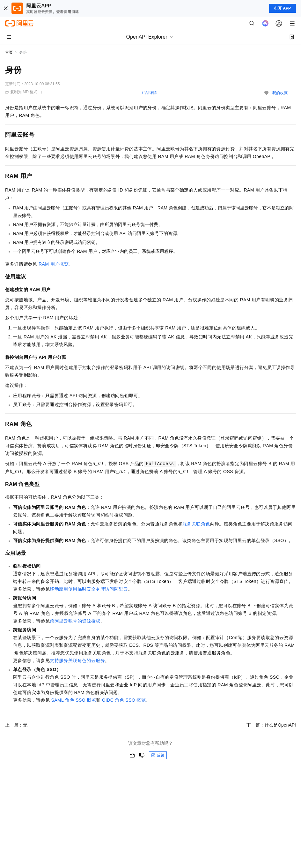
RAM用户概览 (54, 264)
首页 (9, 52)
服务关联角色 (196, 524)
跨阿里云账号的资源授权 (75, 621)
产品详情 (149, 93)
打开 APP (283, 8)
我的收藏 (280, 93)
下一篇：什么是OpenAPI (271, 725)
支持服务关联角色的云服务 (77, 660)
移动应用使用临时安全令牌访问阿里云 (89, 589)
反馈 (158, 755)
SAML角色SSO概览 (73, 700)
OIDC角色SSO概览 (124, 700)
